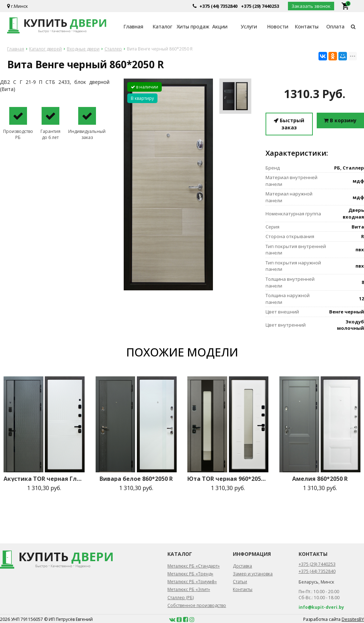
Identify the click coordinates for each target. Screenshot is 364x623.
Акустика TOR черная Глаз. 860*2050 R (44, 479)
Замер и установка (253, 574)
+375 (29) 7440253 (260, 6)
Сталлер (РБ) (181, 598)
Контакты (307, 26)
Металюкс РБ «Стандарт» (194, 566)
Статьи (240, 582)
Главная (133, 26)
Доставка (242, 566)
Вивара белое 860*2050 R (136, 479)
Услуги (249, 26)
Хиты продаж (191, 26)
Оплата (335, 26)
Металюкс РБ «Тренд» (190, 574)
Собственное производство (197, 605)
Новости (278, 26)
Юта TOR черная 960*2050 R (228, 479)
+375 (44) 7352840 (218, 6)
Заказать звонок (311, 6)
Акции (220, 26)
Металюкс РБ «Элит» (189, 589)
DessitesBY (353, 619)
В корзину (340, 120)
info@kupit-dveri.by (321, 607)
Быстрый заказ (289, 124)
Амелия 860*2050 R (320, 479)
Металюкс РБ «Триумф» (192, 582)
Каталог (162, 26)
